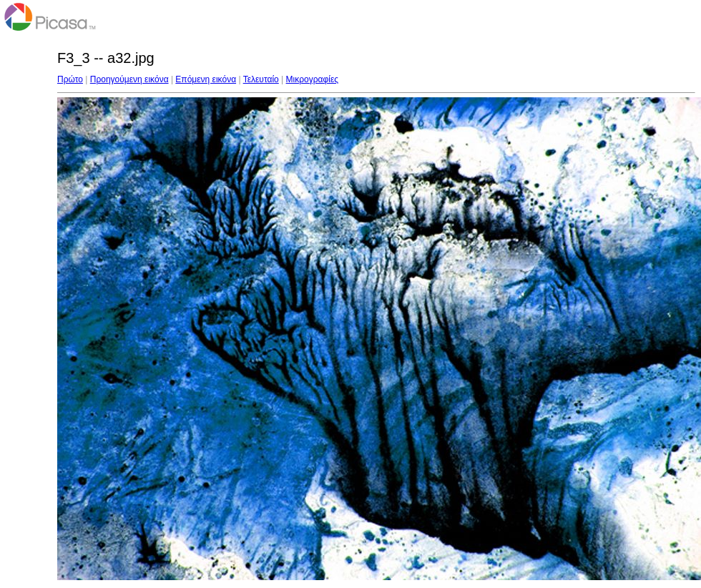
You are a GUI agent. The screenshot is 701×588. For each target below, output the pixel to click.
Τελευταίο (261, 79)
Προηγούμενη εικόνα (129, 79)
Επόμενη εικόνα (206, 79)
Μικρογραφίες (313, 79)
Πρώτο (70, 79)
